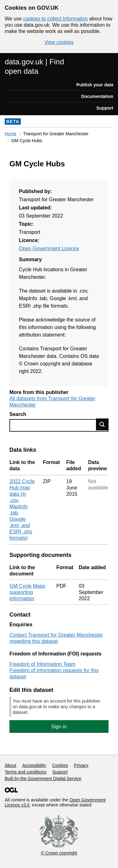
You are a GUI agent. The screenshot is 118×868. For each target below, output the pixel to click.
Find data (102, 424)
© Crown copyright (59, 853)
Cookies (60, 765)
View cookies (59, 42)
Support (105, 108)
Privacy (81, 765)
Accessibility (34, 765)
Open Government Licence (49, 248)
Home (11, 134)
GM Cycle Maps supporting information (27, 592)
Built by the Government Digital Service (43, 779)
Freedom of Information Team (42, 664)
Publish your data (95, 85)
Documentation (97, 96)
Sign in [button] (59, 727)
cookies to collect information (55, 19)
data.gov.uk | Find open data (34, 66)
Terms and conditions (25, 772)
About (11, 765)
